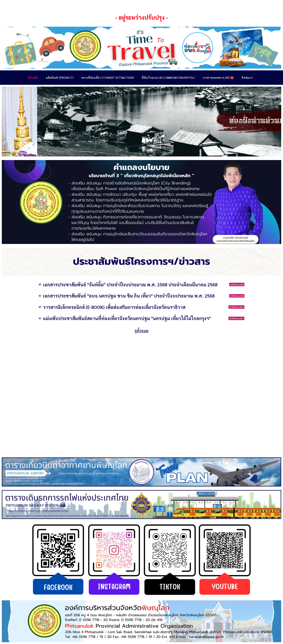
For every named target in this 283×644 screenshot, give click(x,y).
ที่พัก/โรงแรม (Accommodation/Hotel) (168, 78)
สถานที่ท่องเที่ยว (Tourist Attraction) (107, 78)
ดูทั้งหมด (141, 330)
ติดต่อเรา (248, 78)
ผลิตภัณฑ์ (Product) (59, 78)
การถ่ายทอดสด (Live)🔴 (219, 78)
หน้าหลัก (32, 78)
